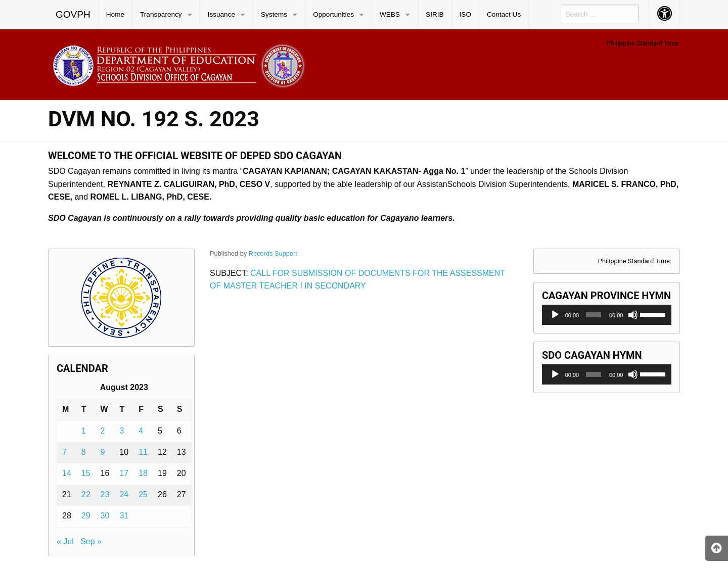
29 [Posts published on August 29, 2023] (86, 516)
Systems (274, 14)
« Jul (65, 541)
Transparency (161, 14)
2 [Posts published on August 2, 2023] (103, 431)
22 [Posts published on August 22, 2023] (86, 494)
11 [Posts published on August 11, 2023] (143, 452)
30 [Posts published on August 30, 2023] (105, 516)
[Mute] (633, 315)
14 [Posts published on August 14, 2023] (67, 473)
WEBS (390, 14)
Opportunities (333, 14)
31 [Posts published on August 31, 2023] (124, 516)
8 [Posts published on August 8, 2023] (84, 452)
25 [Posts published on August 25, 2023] (143, 494)
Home (115, 14)
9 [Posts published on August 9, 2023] (103, 452)
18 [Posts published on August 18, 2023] (143, 473)
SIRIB (435, 14)
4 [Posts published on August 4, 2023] (141, 431)
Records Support (273, 253)
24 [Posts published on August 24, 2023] (124, 494)
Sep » (91, 541)
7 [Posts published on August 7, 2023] (64, 452)
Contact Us (504, 14)
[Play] (555, 315)
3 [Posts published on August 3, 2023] (122, 431)
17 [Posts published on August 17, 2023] (124, 473)
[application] (607, 315)
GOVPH (73, 14)
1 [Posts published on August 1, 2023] (84, 431)
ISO (465, 14)
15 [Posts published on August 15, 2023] (86, 473)
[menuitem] (73, 15)
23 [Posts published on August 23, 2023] (105, 494)
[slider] (594, 315)
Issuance (221, 14)
